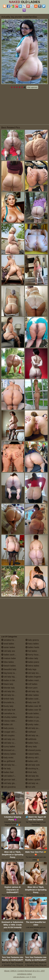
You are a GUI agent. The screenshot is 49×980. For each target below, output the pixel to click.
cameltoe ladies (10, 713)
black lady (7, 684)
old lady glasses (10, 783)
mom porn (31, 688)
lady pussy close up (12, 728)
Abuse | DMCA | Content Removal (18, 971)
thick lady (31, 772)
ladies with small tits (36, 761)
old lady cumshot (11, 743)
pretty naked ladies (36, 724)
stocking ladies (34, 769)
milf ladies (31, 684)
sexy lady (31, 747)
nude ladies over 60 (36, 713)
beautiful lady (9, 669)
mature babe (8, 658)
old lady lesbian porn (36, 673)
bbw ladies (8, 662)
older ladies (32, 695)
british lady (8, 699)
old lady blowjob (10, 691)
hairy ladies (32, 644)
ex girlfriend (8, 761)
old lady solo (33, 765)
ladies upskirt (33, 780)
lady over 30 (33, 702)
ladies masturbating (36, 680)
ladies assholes (10, 655)
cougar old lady (10, 732)
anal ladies (8, 644)
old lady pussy (33, 728)
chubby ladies (9, 717)
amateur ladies (9, 640)
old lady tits (32, 776)
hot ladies (31, 651)
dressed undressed (12, 750)
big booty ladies (10, 673)
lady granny (32, 640)
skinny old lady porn (36, 758)
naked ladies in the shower (37, 754)
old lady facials (9, 765)
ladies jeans (32, 662)
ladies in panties (34, 717)
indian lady (32, 658)
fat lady (6, 769)
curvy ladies (8, 747)
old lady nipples (34, 691)
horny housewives (35, 655)
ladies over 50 (33, 710)
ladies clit (7, 724)
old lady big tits (10, 677)
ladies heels (32, 647)
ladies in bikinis (10, 680)
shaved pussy (33, 750)
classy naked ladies (12, 721)
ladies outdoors (34, 699)
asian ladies (8, 647)
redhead (31, 732)
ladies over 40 (33, 706)
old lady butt (8, 710)
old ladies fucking (11, 776)
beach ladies (8, 666)
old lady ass (8, 651)
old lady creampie (11, 739)
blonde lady (8, 688)
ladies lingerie (33, 677)
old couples (8, 735)
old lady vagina (34, 783)
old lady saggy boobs (37, 735)
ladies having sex (35, 743)
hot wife (30, 787)
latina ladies (32, 666)
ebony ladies (8, 754)
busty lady (7, 706)
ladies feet (7, 772)
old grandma (8, 787)
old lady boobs (9, 695)
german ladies (9, 780)
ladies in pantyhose (36, 721)
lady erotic (7, 758)
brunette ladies (9, 702)
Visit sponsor (32, 87)
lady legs (31, 669)
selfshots (31, 739)
